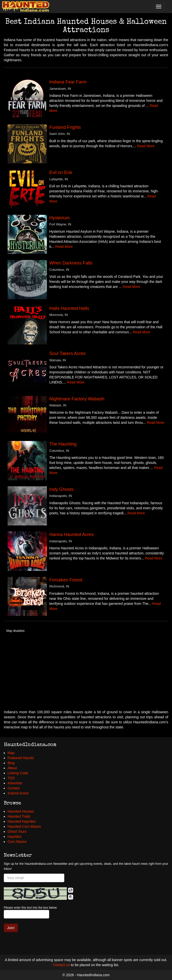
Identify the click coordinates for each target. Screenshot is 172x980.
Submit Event (18, 793)
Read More (146, 146)
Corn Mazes (17, 842)
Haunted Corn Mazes (24, 826)
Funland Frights (65, 127)
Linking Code (18, 773)
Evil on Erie (61, 172)
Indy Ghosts (62, 489)
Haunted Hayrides (22, 821)
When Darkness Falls (71, 263)
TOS (11, 778)
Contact (14, 788)
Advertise (15, 783)
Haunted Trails (19, 816)
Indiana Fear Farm (68, 82)
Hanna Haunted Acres (72, 534)
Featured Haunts (21, 758)
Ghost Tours (17, 831)
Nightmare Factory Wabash (77, 399)
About (12, 768)
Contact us (61, 965)
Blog (11, 763)
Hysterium (60, 218)
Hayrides (15, 837)
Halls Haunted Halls (69, 308)
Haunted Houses (21, 811)
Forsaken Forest (66, 580)
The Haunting (63, 444)
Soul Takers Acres (68, 353)
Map (11, 753)
